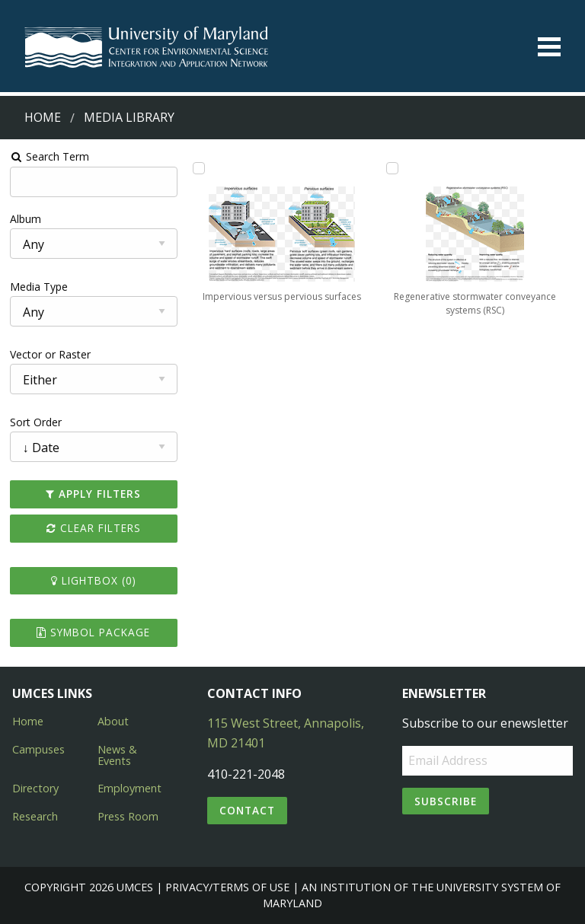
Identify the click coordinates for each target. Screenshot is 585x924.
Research (35, 816)
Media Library (129, 117)
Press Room (128, 816)
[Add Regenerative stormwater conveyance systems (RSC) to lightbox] (392, 168)
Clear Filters (94, 528)
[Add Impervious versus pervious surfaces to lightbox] (199, 168)
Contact (247, 810)
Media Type (39, 287)
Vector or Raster (50, 354)
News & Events (117, 755)
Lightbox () (94, 580)
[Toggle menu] (549, 47)
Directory (35, 788)
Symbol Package (93, 632)
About (113, 721)
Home (43, 117)
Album (26, 219)
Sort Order (36, 422)
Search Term (50, 156)
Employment (129, 788)
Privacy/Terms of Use (227, 887)
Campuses (38, 749)
